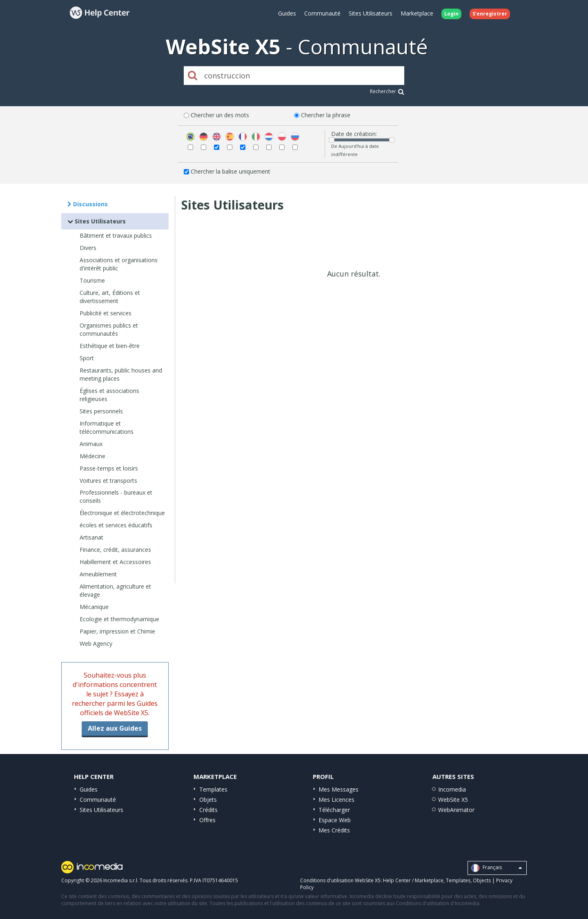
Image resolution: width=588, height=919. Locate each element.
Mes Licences (336, 800)
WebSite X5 (453, 800)
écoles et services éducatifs (116, 525)
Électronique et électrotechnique (122, 513)
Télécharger (334, 810)
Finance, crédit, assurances (115, 550)
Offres (207, 820)
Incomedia (452, 789)
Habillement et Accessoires (115, 562)
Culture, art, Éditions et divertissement (110, 297)
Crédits (208, 810)
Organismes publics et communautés (109, 329)
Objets (208, 800)
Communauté (322, 13)
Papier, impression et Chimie (117, 631)
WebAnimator (456, 810)
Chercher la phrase (326, 115)
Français (497, 868)
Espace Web (335, 820)
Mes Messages (339, 789)
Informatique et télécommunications (107, 427)
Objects (482, 880)
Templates (213, 789)
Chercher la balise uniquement (231, 171)
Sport (87, 358)
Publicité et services (106, 313)
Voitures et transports (108, 481)
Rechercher (387, 91)
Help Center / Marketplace (413, 880)
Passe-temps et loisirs (109, 468)
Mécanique (94, 607)
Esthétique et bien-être (110, 346)
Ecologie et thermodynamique (119, 619)
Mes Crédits (334, 830)
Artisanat (91, 537)
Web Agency (96, 644)
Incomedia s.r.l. (121, 880)
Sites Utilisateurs (371, 13)
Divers (88, 248)
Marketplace (417, 13)
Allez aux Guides (115, 728)
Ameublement (98, 574)
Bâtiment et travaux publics (116, 235)
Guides (287, 13)
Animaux (91, 444)
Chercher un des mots (220, 115)
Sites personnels (101, 411)
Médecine (92, 456)
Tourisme (92, 280)
